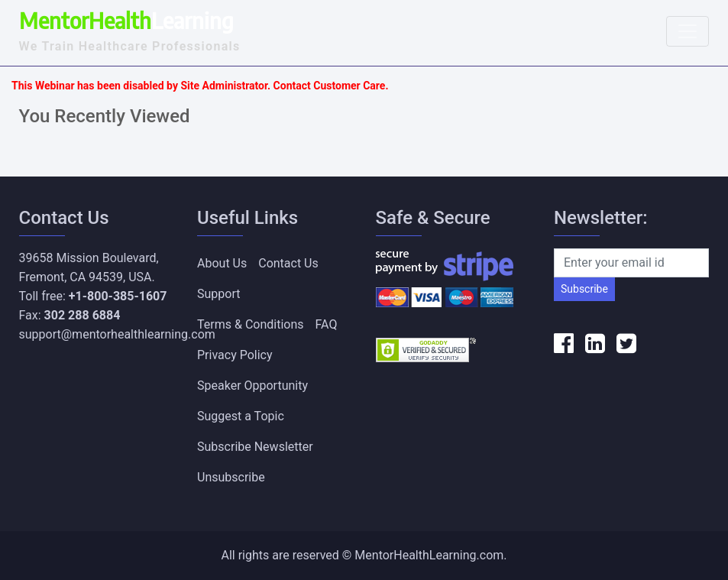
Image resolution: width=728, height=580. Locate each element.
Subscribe (584, 289)
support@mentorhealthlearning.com (117, 334)
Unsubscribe (231, 477)
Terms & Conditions (251, 324)
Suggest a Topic (241, 416)
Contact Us (288, 263)
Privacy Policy (235, 355)
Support (218, 294)
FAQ (327, 324)
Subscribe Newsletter (255, 447)
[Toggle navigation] (688, 31)
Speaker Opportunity (252, 386)
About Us (222, 263)
